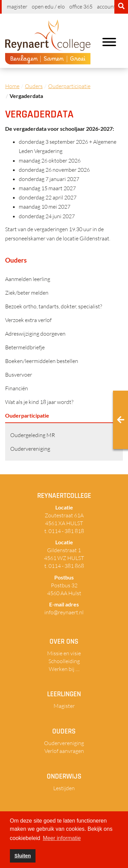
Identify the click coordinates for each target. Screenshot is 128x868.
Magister (17, 6)
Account (106, 6)
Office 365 (81, 6)
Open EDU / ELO (48, 6)
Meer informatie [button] (62, 838)
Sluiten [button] (23, 856)
